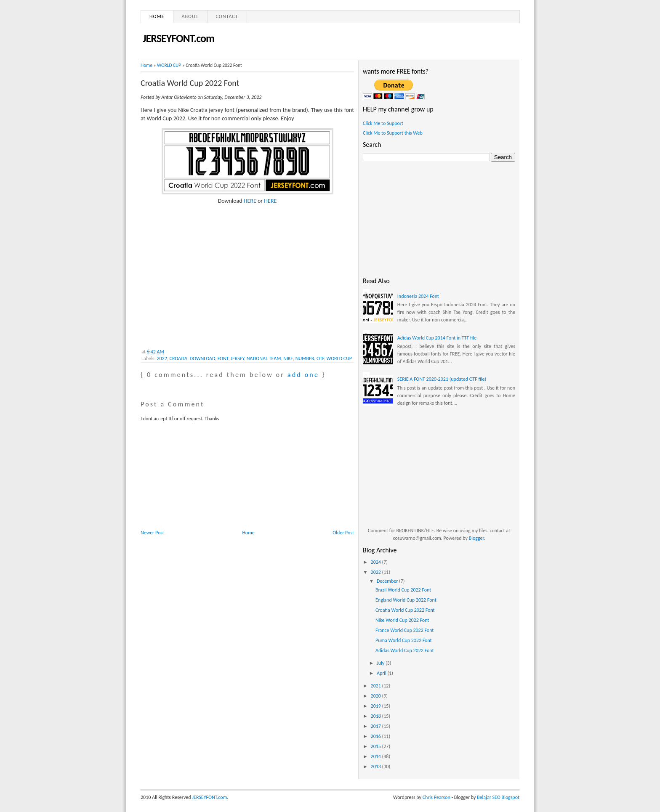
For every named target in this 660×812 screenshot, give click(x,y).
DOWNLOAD (202, 358)
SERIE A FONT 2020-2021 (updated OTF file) (442, 379)
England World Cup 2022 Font (406, 600)
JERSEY (237, 358)
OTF (320, 358)
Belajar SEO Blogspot (498, 797)
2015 (377, 746)
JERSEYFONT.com (178, 38)
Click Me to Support (383, 123)
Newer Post (152, 533)
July (381, 663)
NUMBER (305, 358)
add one (303, 375)
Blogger (476, 538)
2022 (162, 358)
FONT (223, 358)
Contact (227, 16)
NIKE (288, 358)
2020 (377, 696)
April (382, 673)
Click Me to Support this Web (393, 133)
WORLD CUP (169, 65)
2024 (377, 562)
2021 (377, 686)
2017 (377, 726)
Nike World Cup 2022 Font (402, 620)
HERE (250, 201)
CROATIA (179, 358)
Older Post (343, 533)
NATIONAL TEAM (264, 358)
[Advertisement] (204, 286)
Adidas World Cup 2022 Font (405, 650)
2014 (377, 756)
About (190, 16)
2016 (377, 736)
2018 (377, 716)
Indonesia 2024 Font (418, 296)
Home (157, 16)
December (388, 581)
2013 (377, 767)
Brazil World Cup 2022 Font (403, 590)
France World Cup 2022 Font (405, 630)
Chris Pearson (436, 797)
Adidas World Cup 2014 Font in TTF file (437, 338)
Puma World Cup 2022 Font (404, 640)
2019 (377, 706)
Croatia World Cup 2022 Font (190, 83)
